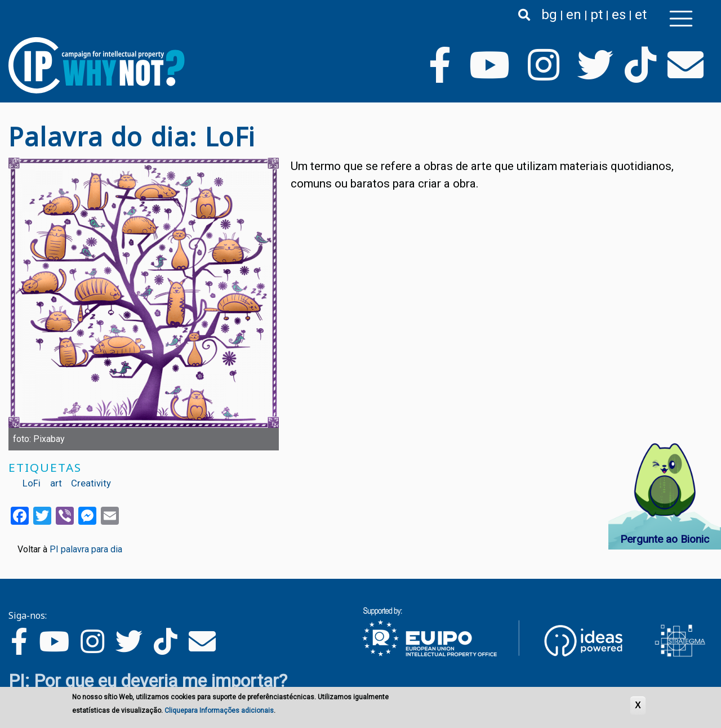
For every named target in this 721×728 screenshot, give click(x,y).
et (641, 15)
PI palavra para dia (86, 549)
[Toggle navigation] (681, 19)
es (619, 15)
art (56, 483)
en (574, 15)
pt (597, 15)
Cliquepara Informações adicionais (219, 711)
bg (549, 15)
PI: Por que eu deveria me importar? (148, 681)
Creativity (91, 483)
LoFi (32, 483)
